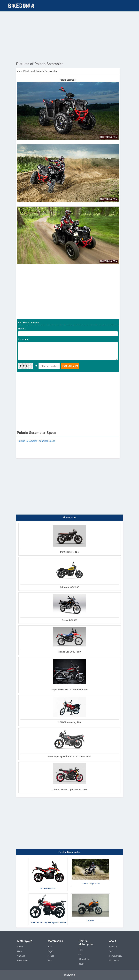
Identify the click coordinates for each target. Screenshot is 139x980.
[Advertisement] (69, 36)
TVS (50, 961)
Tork (80, 950)
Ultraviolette (84, 959)
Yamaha (21, 956)
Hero (19, 951)
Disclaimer (114, 961)
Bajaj (50, 951)
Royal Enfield (23, 961)
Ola (80, 954)
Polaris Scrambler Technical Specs (36, 441)
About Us (113, 947)
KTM (50, 947)
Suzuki (20, 947)
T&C (111, 951)
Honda (51, 956)
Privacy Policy (116, 956)
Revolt (81, 964)
